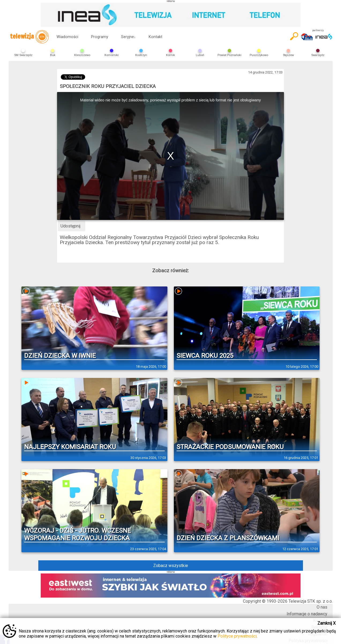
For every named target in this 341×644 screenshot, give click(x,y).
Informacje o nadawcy (307, 614)
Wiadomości (67, 37)
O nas (322, 607)
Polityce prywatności (237, 636)
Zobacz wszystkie (171, 566)
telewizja (29, 37)
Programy (100, 37)
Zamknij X (327, 623)
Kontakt (155, 37)
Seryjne (128, 37)
